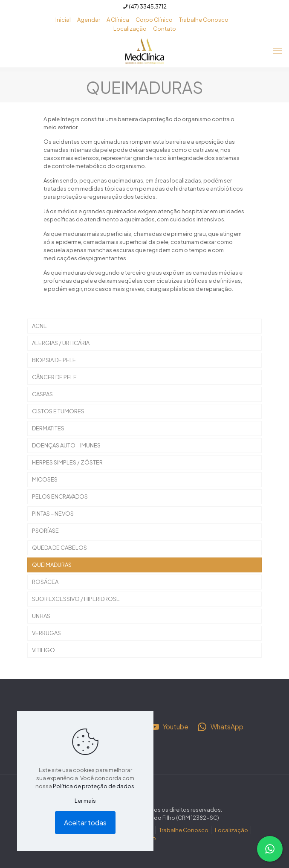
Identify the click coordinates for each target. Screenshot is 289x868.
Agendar (89, 20)
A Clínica (118, 20)
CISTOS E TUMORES (58, 411)
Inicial (63, 20)
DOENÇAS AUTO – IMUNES (66, 445)
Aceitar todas (85, 823)
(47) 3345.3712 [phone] (148, 6)
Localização (130, 29)
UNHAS (41, 616)
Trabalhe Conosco (204, 20)
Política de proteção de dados (94, 786)
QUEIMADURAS (52, 565)
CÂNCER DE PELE (54, 377)
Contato (165, 29)
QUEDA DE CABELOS (59, 548)
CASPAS (42, 394)
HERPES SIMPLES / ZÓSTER (67, 462)
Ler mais (85, 801)
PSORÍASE (45, 531)
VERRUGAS (46, 633)
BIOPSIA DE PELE (54, 360)
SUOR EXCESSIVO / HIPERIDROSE (76, 599)
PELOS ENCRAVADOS (60, 496)
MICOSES (45, 479)
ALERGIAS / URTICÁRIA (61, 343)
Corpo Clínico (154, 20)
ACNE (39, 326)
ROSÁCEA (45, 582)
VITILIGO (43, 650)
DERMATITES (48, 428)
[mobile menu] (277, 50)
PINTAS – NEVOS (53, 514)
